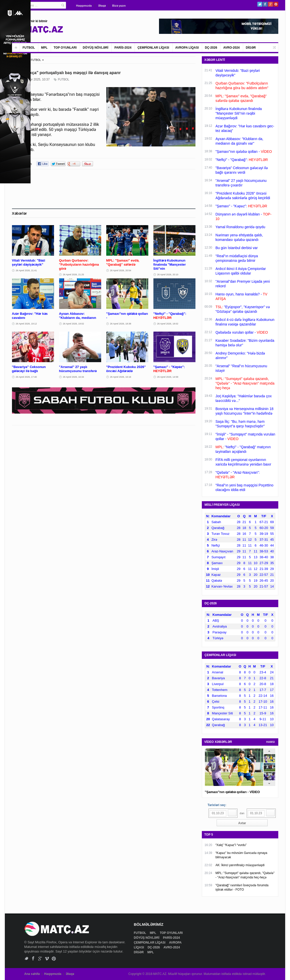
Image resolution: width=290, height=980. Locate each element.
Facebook (265, 4)
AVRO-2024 (231, 48)
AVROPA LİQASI (187, 48)
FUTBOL (29, 48)
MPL (44, 48)
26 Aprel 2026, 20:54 (121, 270)
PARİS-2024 (123, 48)
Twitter (260, 4)
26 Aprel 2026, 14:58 (168, 377)
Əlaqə (102, 6)
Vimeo (47, 958)
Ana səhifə (32, 974)
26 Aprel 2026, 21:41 (26, 270)
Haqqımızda (84, 6)
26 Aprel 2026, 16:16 (121, 377)
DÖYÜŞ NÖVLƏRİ (96, 48)
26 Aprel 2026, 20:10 (168, 275)
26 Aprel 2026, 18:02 (168, 324)
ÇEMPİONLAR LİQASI (153, 48)
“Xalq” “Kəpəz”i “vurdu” (231, 845)
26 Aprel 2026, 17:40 (26, 377)
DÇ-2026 (211, 48)
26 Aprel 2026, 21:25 (74, 275)
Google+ (271, 4)
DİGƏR (251, 48)
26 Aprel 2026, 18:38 (121, 324)
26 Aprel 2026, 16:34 (74, 377)
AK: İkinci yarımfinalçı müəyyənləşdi (240, 865)
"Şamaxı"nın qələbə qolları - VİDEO (232, 792)
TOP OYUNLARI (65, 48)
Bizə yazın (119, 6)
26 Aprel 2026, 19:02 (74, 324)
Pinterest (276, 4)
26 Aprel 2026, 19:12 (26, 324)
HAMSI (271, 742)
